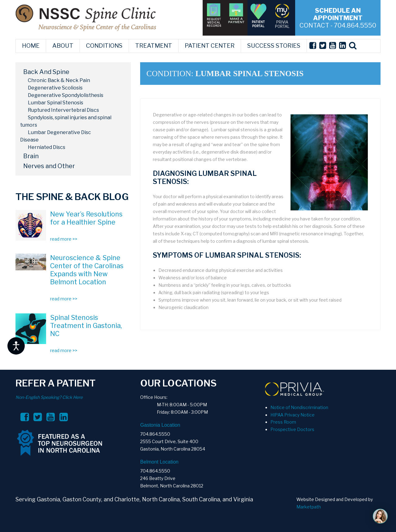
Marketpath (309, 507)
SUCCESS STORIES (274, 46)
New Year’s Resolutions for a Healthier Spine (86, 218)
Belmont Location (159, 462)
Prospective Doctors (292, 429)
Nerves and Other (49, 166)
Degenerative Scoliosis (55, 88)
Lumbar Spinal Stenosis (56, 103)
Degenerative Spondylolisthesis (66, 95)
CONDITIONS (104, 46)
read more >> (64, 239)
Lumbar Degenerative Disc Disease (56, 136)
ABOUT (63, 46)
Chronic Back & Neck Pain (59, 80)
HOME (31, 46)
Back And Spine (46, 72)
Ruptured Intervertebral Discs (63, 110)
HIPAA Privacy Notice (293, 415)
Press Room (283, 422)
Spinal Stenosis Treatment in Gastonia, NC (86, 325)
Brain (31, 156)
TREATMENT (154, 46)
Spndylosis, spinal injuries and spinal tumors (66, 121)
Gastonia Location (160, 425)
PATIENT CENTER (210, 46)
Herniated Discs (47, 147)
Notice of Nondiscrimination (299, 407)
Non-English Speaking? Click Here (49, 397)
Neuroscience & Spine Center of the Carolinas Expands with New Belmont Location (87, 270)
